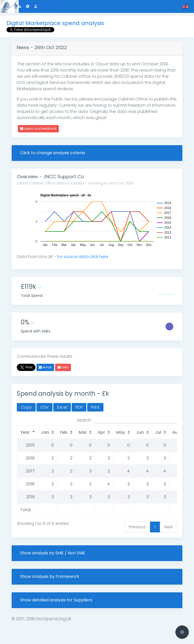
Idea (63, 367)
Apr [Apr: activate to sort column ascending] (101, 432)
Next (169, 527)
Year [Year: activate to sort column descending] (25, 432)
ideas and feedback (38, 129)
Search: (127, 420)
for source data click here (83, 257)
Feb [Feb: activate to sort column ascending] (64, 432)
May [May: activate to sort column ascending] (121, 432)
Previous (137, 527)
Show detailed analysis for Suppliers (56, 600)
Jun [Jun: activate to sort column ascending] (140, 432)
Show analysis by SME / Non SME (53, 553)
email (45, 367)
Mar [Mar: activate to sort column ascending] (83, 432)
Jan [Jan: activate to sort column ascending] (45, 432)
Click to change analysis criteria (53, 153)
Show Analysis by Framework (50, 576)
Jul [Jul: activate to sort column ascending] (158, 432)
